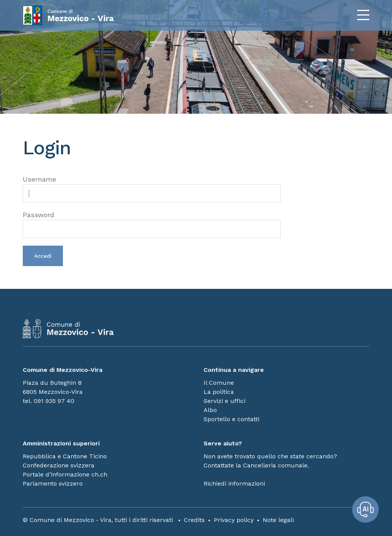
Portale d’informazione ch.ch (65, 474)
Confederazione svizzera (59, 465)
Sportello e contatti (231, 419)
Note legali (278, 520)
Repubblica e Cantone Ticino (65, 456)
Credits (194, 520)
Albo (210, 410)
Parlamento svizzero (53, 483)
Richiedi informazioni (234, 483)
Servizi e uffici (224, 401)
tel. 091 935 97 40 (49, 401)
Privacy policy (234, 520)
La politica (219, 392)
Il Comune (219, 383)
